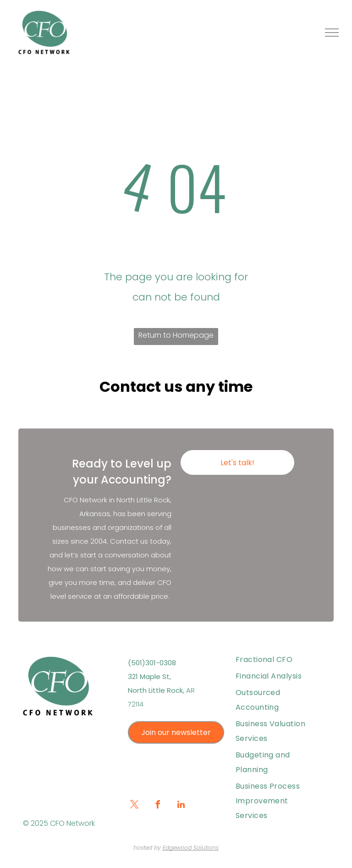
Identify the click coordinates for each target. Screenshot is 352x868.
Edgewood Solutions (191, 848)
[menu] (332, 33)
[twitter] (134, 806)
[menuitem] (279, 660)
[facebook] (158, 806)
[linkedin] (181, 806)
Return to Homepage (176, 335)
